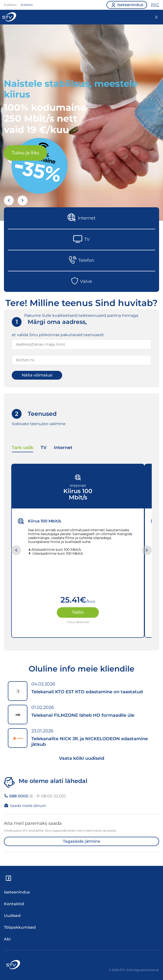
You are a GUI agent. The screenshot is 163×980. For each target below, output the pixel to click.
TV (44, 448)
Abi (7, 939)
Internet (63, 448)
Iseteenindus (17, 892)
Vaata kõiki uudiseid (82, 758)
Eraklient (10, 5)
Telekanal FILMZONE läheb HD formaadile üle (83, 715)
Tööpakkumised (20, 927)
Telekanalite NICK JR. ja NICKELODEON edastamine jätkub (90, 742)
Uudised (12, 916)
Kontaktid (14, 904)
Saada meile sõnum (25, 805)
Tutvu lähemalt (78, 622)
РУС (155, 5)
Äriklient (27, 5)
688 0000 (35, 796)
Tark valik (23, 448)
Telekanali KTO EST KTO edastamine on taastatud (87, 692)
